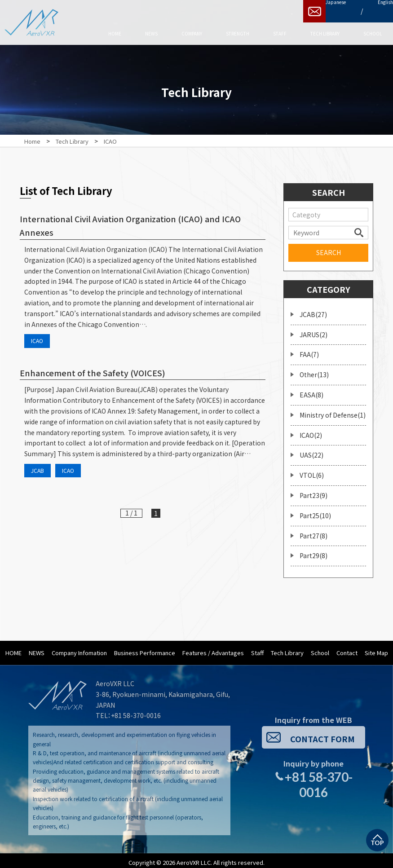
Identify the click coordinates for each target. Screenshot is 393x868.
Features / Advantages (213, 648)
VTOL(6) (312, 471)
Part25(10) (315, 511)
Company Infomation (79, 648)
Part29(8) (314, 551)
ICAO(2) (311, 431)
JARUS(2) (314, 330)
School (320, 648)
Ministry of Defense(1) (333, 410)
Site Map (376, 648)
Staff (257, 648)
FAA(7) (309, 350)
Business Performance (145, 648)
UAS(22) (311, 450)
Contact (347, 648)
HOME (13, 648)
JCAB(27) (313, 310)
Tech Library (287, 648)
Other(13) (314, 370)
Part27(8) (314, 531)
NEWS (37, 648)
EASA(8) (311, 390)
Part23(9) (314, 491)
